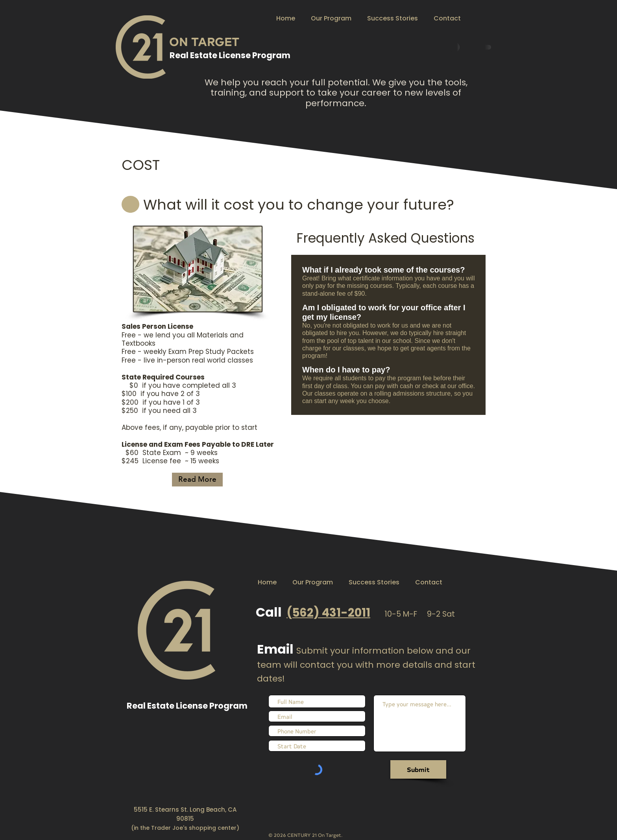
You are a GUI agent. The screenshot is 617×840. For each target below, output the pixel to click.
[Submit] (418, 769)
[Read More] (197, 480)
